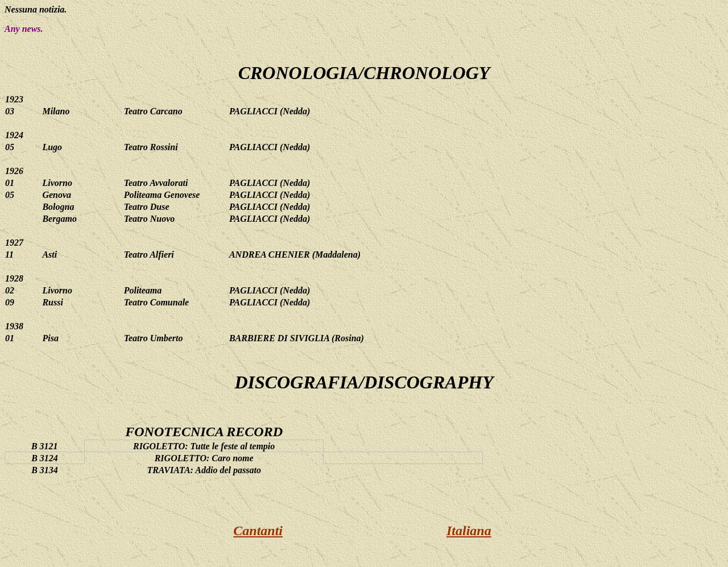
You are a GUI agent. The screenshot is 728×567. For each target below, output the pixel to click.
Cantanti (258, 531)
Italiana (469, 531)
